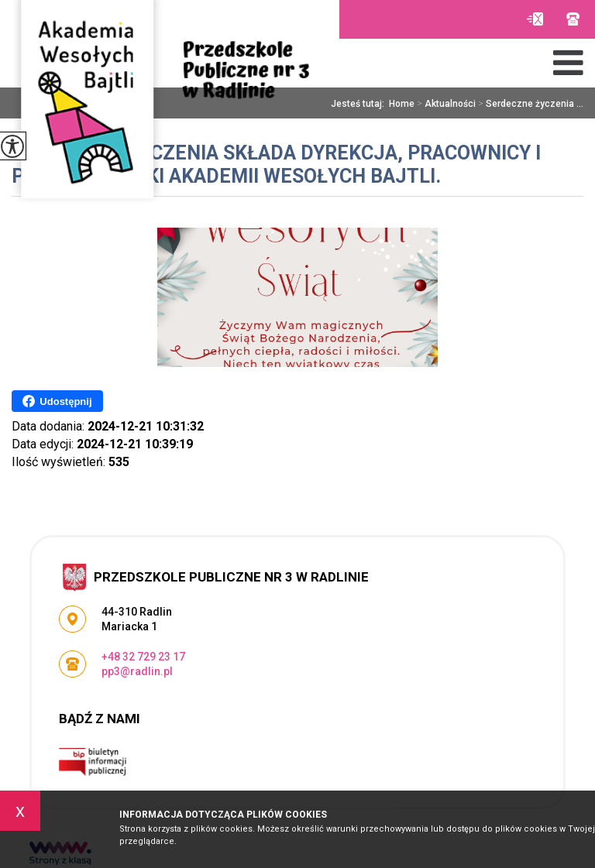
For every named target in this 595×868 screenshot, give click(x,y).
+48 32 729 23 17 (573, 19)
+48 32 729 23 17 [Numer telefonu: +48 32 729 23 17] (143, 657)
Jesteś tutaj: (360, 104)
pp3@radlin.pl (535, 19)
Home (402, 104)
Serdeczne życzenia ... (530, 104)
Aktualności (445, 104)
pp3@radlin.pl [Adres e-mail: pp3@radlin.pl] (137, 671)
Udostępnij (57, 401)
